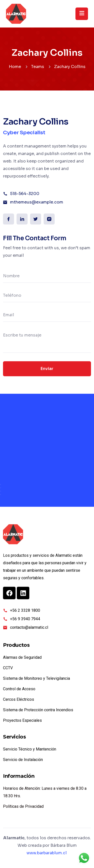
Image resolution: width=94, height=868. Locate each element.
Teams (38, 67)
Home (15, 67)
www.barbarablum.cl (47, 853)
